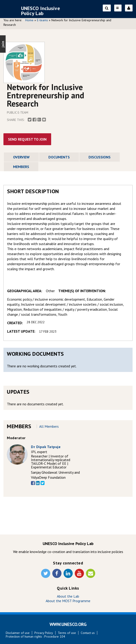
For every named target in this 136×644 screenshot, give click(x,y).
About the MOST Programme (68, 601)
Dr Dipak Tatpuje (46, 447)
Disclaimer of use (18, 633)
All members (49, 426)
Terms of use (67, 633)
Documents (59, 157)
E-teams (42, 20)
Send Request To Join (27, 139)
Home (29, 20)
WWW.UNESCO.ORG (68, 624)
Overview (21, 157)
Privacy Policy (44, 633)
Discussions (100, 157)
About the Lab (68, 596)
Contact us (88, 633)
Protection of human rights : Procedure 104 (35, 636)
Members (21, 167)
